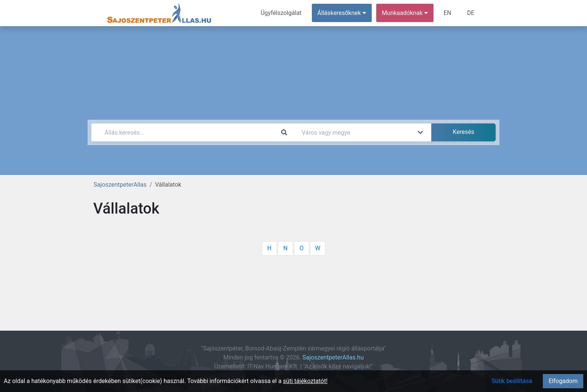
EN (448, 13)
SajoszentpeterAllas (120, 185)
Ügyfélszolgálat (281, 13)
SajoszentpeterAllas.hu (333, 357)
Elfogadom (563, 381)
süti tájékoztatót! (305, 381)
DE (471, 13)
